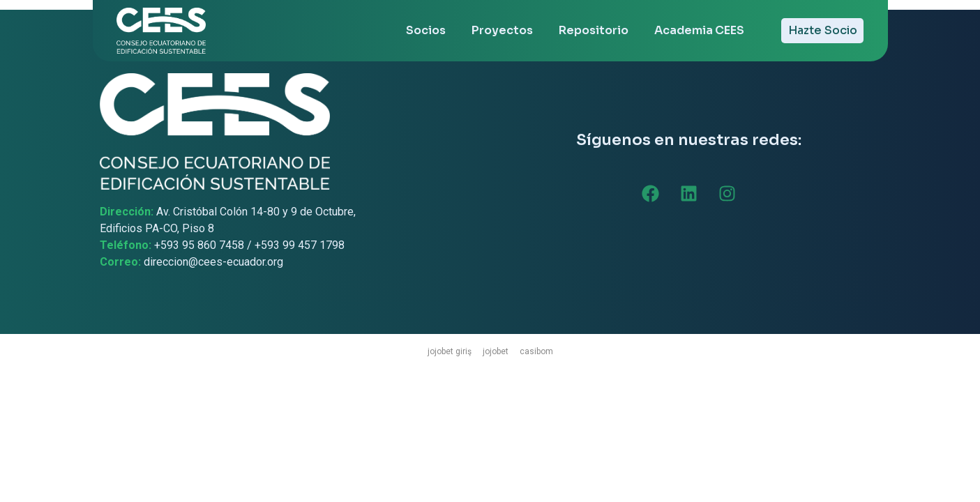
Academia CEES (699, 30)
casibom (536, 351)
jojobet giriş (450, 351)
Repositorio (594, 30)
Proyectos (502, 30)
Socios (426, 30)
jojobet (496, 351)
